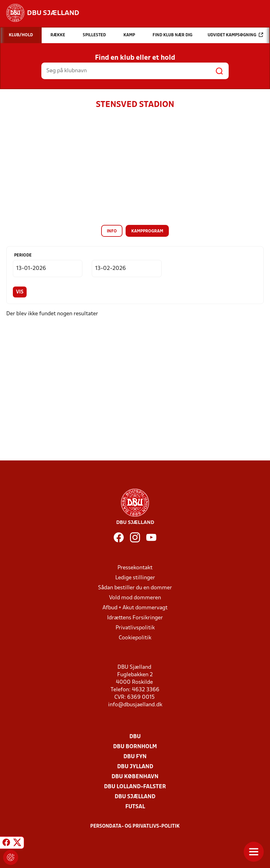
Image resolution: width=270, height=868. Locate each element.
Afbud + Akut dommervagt (135, 608)
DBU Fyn (135, 757)
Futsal (135, 807)
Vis (20, 292)
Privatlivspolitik (135, 628)
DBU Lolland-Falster (135, 787)
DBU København (135, 777)
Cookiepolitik (135, 638)
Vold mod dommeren (135, 598)
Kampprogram (147, 231)
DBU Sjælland (135, 797)
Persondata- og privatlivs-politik (135, 826)
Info (112, 231)
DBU (135, 737)
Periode (23, 255)
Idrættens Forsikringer (135, 618)
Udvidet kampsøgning (235, 35)
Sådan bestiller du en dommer (135, 588)
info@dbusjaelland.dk (135, 705)
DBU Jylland (135, 767)
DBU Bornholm (135, 747)
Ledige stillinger (135, 578)
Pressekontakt (135, 568)
